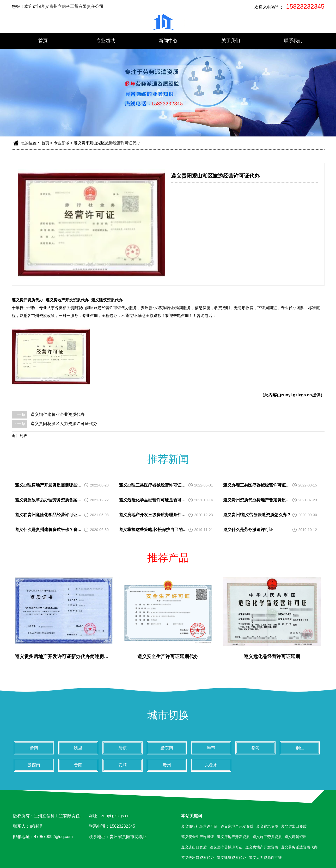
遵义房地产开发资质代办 (67, 300)
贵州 (167, 765)
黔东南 (167, 748)
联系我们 (293, 41)
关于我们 (231, 41)
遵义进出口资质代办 (198, 858)
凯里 (78, 748)
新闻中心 (168, 41)
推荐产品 (168, 558)
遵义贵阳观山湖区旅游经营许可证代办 (107, 143)
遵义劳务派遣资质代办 (299, 847)
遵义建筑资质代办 (107, 300)
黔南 (34, 748)
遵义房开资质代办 (27, 300)
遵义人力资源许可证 (265, 858)
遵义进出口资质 (294, 826)
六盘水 (211, 765)
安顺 (123, 765)
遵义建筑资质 (267, 826)
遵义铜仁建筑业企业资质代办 (58, 414)
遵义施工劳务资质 (267, 837)
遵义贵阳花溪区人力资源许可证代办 (64, 424)
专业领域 (106, 41)
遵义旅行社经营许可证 (199, 826)
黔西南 (34, 765)
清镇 (123, 748)
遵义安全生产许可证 (198, 837)
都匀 (255, 748)
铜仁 (300, 748)
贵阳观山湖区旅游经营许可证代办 (100, 308)
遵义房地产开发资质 (237, 826)
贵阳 (78, 765)
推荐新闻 (168, 459)
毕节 (211, 748)
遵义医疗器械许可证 (226, 847)
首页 (43, 41)
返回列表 (20, 436)
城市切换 (168, 715)
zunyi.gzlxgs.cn (296, 395)
